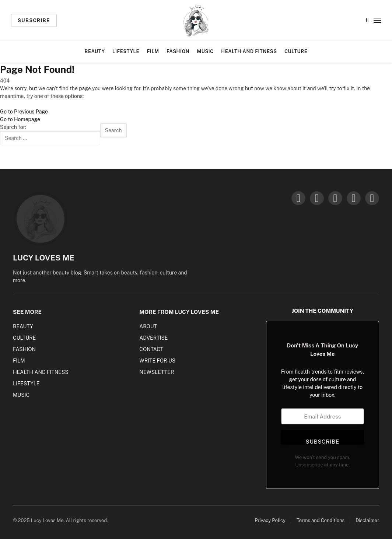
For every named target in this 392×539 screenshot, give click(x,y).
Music (205, 51)
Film (153, 51)
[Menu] (377, 20)
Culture (296, 51)
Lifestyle (126, 51)
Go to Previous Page (24, 112)
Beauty (95, 51)
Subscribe (34, 20)
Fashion (178, 51)
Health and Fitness (249, 51)
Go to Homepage (20, 119)
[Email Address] (323, 416)
